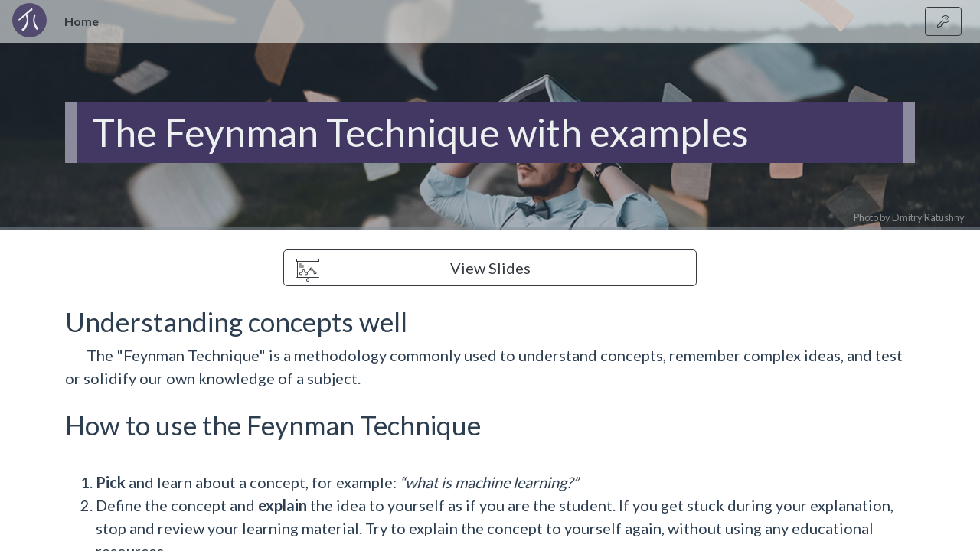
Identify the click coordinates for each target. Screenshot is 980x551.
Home (85, 20)
